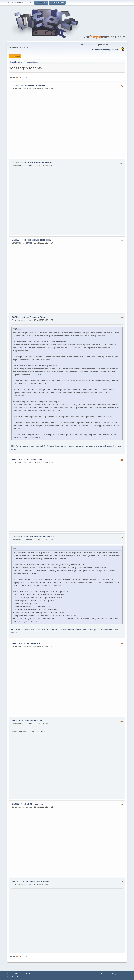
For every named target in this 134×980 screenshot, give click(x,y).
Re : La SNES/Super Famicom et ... (37, 163)
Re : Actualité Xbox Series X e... (41, 537)
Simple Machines (27, 974)
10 (27, 77)
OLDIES (16, 85)
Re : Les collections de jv (33, 85)
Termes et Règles (112, 974)
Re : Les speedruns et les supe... (36, 240)
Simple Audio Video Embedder (18, 977)
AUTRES (16, 881)
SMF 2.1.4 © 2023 (13, 974)
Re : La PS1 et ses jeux (32, 804)
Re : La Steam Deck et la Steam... (32, 317)
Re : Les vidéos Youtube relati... (37, 881)
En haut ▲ (124, 974)
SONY (15, 460)
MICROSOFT (18, 537)
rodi (31, 88)
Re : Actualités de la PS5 (31, 460)
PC (13, 317)
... (25, 77)
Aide (103, 974)
